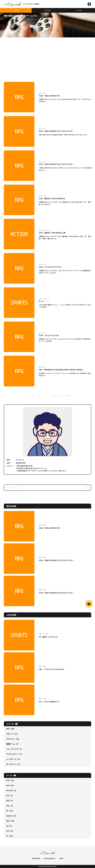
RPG (11, 729)
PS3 (10, 796)
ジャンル (48, 10)
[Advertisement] (47, 56)
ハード (79, 10)
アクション (13, 739)
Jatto (61, 858)
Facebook (36, 858)
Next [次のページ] (69, 395)
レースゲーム (14, 759)
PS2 (10, 806)
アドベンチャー (15, 754)
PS (10, 811)
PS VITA (12, 790)
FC (10, 836)
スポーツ (12, 734)
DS (10, 826)
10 (59, 395)
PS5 (11, 780)
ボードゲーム (14, 764)
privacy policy (49, 858)
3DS (11, 821)
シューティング (15, 749)
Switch (12, 816)
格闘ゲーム (13, 744)
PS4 (11, 785)
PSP (10, 801)
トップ (16, 10)
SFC (10, 831)
